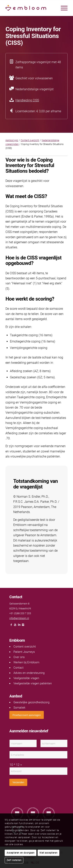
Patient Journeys (24, 652)
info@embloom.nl (19, 618)
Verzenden (18, 782)
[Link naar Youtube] (15, 626)
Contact (18, 668)
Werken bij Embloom (26, 662)
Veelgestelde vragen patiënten (33, 683)
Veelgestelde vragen (26, 678)
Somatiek (19, 708)
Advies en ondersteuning (29, 673)
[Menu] (62, 8)
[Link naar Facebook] (11, 626)
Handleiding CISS (27, 100)
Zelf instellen (14, 860)
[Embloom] (30, 8)
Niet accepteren (48, 853)
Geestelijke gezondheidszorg (31, 702)
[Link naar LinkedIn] (19, 626)
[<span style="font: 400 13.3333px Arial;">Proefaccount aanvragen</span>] (27, 715)
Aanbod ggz (12, 140)
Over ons (19, 657)
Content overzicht (30, 140)
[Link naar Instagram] (23, 626)
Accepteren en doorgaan (21, 853)
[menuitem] (62, 8)
